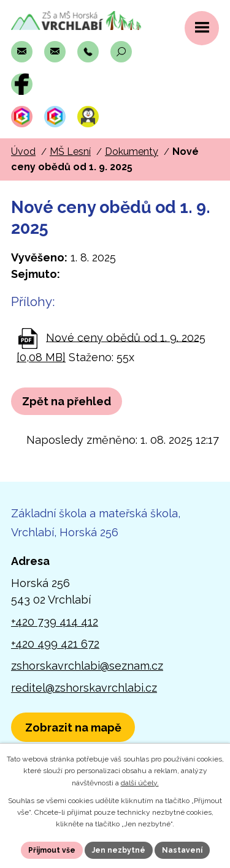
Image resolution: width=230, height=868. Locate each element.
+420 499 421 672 (55, 644)
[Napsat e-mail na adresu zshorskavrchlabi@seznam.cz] (22, 52)
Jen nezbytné (119, 850)
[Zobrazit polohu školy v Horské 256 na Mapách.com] (73, 728)
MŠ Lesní (70, 152)
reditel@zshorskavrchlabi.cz (84, 688)
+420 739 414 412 (55, 622)
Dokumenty (132, 152)
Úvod (23, 152)
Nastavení (182, 850)
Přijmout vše (52, 850)
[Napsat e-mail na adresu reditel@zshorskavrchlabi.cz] (55, 52)
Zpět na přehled (67, 401)
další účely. (140, 783)
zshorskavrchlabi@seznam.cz (87, 666)
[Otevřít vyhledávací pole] (121, 52)
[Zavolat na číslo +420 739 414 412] (88, 52)
